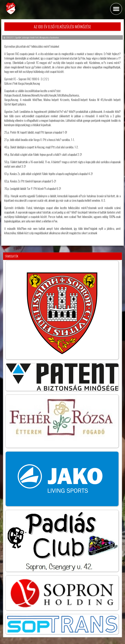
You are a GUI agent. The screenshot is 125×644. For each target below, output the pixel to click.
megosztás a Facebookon (49, 37)
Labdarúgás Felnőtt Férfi (30, 37)
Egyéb (17, 37)
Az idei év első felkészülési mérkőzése (62, 27)
